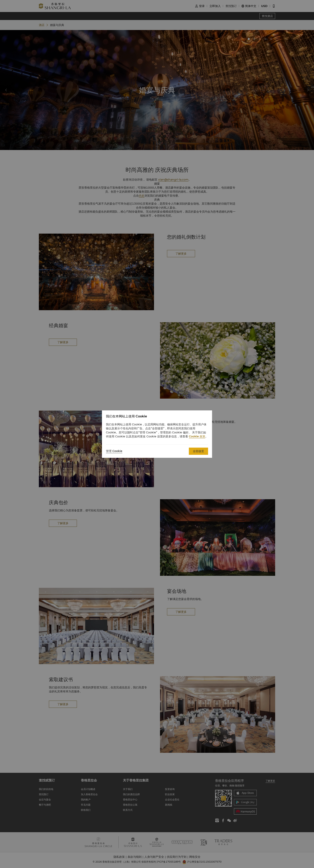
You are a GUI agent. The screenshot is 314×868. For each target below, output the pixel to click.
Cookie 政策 (197, 436)
